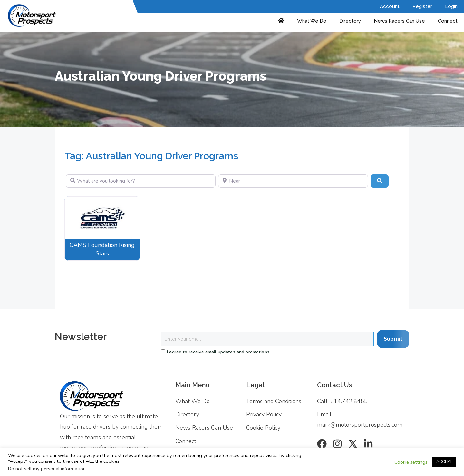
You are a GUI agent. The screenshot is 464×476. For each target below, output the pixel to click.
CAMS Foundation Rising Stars (102, 249)
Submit (393, 339)
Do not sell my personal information (47, 469)
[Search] (380, 181)
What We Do (312, 21)
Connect (448, 21)
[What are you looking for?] (141, 181)
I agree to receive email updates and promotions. (216, 352)
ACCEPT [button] (444, 462)
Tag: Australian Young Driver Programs (151, 156)
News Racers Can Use (399, 21)
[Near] (293, 181)
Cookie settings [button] (411, 462)
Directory (350, 21)
